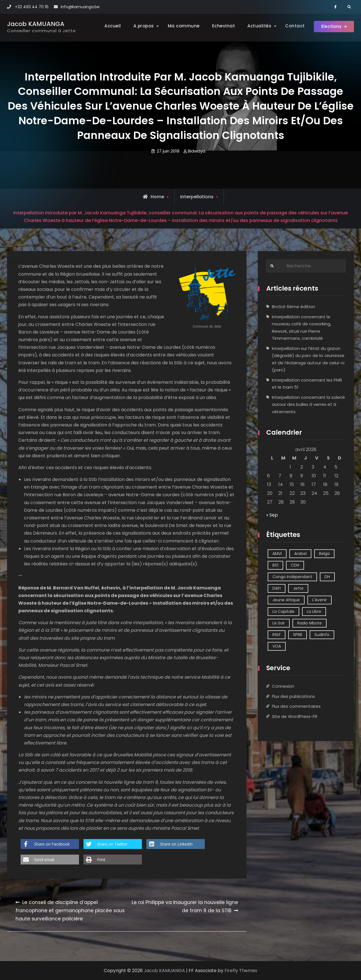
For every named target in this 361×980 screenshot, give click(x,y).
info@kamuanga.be (80, 7)
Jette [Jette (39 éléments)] (298, 588)
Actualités (256, 26)
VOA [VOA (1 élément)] (277, 646)
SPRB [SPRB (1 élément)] (298, 635)
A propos (140, 26)
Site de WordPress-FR (295, 716)
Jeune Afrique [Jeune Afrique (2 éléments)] (286, 600)
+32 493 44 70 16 (32, 7)
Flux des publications (293, 696)
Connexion (283, 686)
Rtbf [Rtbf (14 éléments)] (277, 635)
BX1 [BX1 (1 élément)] (275, 565)
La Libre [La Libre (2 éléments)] (314, 611)
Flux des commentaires (296, 706)
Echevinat (220, 26)
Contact (292, 26)
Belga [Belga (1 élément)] (324, 554)
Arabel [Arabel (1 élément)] (300, 554)
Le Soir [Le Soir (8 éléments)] (279, 623)
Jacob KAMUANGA (36, 24)
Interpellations (197, 197)
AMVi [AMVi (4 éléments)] (277, 554)
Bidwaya (197, 151)
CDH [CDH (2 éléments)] (295, 565)
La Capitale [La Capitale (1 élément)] (283, 611)
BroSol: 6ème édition (293, 307)
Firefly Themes (241, 971)
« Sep (272, 515)
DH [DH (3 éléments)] (327, 577)
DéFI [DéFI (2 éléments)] (277, 588)
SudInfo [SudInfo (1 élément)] (322, 635)
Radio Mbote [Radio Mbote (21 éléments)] (310, 623)
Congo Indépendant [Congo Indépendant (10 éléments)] (292, 577)
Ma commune (180, 26)
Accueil (109, 26)
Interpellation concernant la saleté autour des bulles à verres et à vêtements (308, 404)
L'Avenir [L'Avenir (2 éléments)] (320, 600)
